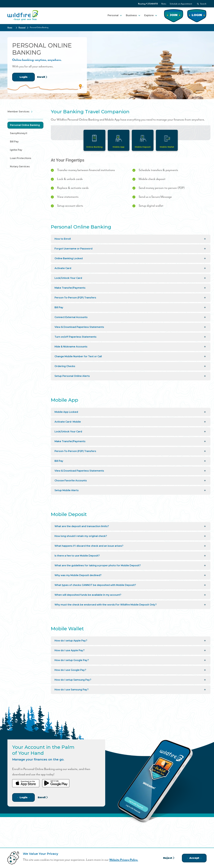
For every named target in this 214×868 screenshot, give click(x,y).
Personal (113, 15)
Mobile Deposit (143, 147)
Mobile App (118, 147)
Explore (149, 15)
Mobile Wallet (167, 147)
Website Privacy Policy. (125, 860)
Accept (194, 858)
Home (10, 27)
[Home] (23, 16)
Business (131, 15)
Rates (164, 4)
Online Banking (94, 147)
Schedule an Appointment (181, 4)
